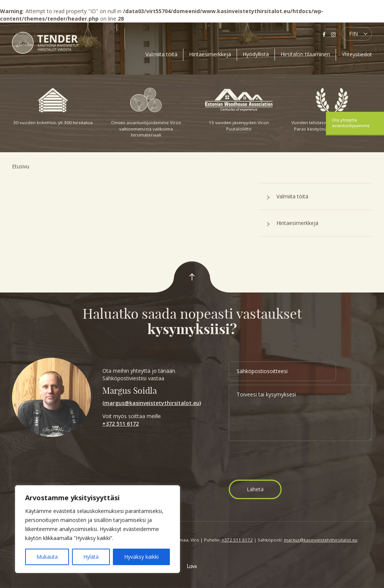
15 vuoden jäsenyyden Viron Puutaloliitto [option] (239, 110)
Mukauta (47, 557)
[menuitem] (357, 34)
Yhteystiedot (357, 54)
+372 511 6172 (121, 424)
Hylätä (91, 557)
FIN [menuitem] (353, 34)
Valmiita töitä (161, 54)
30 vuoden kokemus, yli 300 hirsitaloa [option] (53, 106)
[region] (97, 529)
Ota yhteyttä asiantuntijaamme (351, 123)
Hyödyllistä (256, 54)
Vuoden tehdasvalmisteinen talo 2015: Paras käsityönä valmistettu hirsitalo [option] (332, 110)
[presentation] (286, 461)
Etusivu (21, 166)
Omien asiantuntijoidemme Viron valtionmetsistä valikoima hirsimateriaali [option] (146, 113)
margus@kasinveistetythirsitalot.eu (152, 403)
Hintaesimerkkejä (210, 54)
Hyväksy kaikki (141, 557)
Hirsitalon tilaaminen (305, 54)
